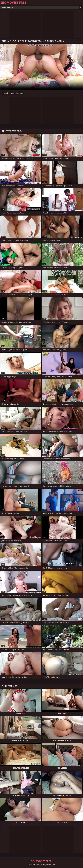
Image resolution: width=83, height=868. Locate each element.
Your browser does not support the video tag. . (41, 67)
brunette (20, 93)
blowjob (5, 93)
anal (12, 93)
